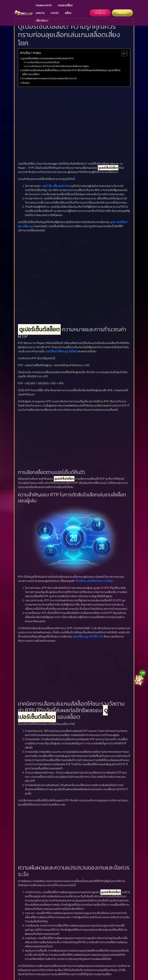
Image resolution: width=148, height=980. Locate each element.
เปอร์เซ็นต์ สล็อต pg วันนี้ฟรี (61, 351)
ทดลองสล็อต (65, 5)
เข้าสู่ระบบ (100, 13)
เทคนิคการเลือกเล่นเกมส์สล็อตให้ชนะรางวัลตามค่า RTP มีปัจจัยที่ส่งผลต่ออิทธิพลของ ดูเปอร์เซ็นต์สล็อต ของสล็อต (71, 72)
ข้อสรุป (26, 83)
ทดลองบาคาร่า (44, 5)
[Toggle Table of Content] (123, 53)
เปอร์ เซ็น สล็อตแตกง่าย (55, 186)
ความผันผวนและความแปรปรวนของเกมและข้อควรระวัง (49, 78)
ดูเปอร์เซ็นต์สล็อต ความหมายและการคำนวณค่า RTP (48, 58)
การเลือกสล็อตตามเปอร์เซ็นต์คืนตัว (43, 62)
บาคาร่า (55, 13)
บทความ (40, 13)
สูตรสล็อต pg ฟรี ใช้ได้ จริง (88, 636)
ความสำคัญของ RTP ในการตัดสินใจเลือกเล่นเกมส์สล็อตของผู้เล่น (58, 66)
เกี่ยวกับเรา (42, 21)
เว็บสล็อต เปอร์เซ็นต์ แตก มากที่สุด (94, 581)
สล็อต (68, 13)
